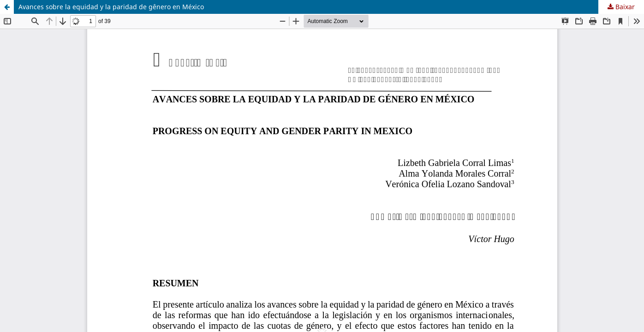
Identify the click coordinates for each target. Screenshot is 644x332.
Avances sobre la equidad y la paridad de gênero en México (111, 7)
